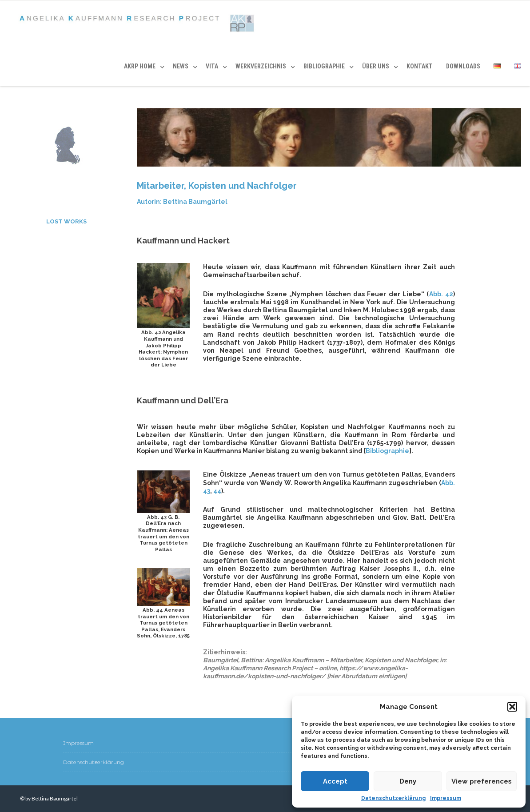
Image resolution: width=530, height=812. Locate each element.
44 (217, 491)
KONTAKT (420, 66)
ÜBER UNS (376, 66)
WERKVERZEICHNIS (261, 66)
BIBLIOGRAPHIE (324, 66)
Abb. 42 (441, 294)
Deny (408, 781)
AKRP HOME (140, 66)
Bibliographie (387, 451)
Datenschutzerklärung (393, 798)
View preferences (482, 781)
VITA (212, 66)
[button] (512, 707)
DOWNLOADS (463, 66)
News (181, 66)
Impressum (446, 798)
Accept (335, 781)
